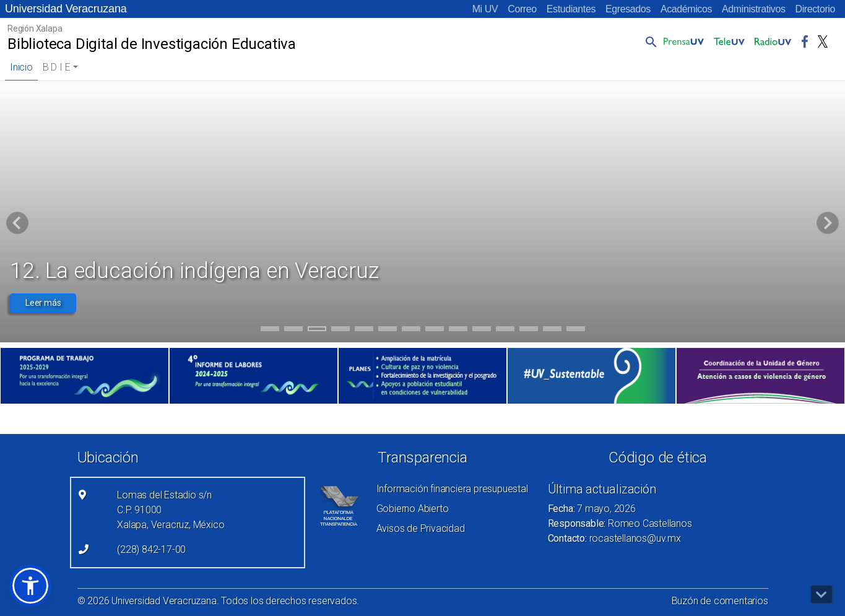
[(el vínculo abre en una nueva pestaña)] (84, 376)
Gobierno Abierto (413, 509)
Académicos (686, 9)
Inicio (21, 67)
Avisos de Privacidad (421, 528)
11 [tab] (505, 331)
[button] (649, 41)
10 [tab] (482, 331)
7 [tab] (411, 331)
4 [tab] (340, 331)
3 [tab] (317, 331)
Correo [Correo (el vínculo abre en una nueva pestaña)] (522, 9)
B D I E (57, 67)
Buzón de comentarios (720, 601)
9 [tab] (458, 331)
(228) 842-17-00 (151, 549)
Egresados (628, 9)
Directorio (815, 9)
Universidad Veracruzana (66, 9)
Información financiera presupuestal (452, 489)
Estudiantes (571, 9)
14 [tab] (576, 331)
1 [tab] (270, 331)
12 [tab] (529, 331)
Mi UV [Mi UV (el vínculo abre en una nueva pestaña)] (485, 9)
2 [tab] (293, 331)
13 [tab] (552, 331)
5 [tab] (364, 331)
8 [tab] (434, 331)
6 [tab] (387, 331)
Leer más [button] (43, 303)
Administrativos (753, 9)
